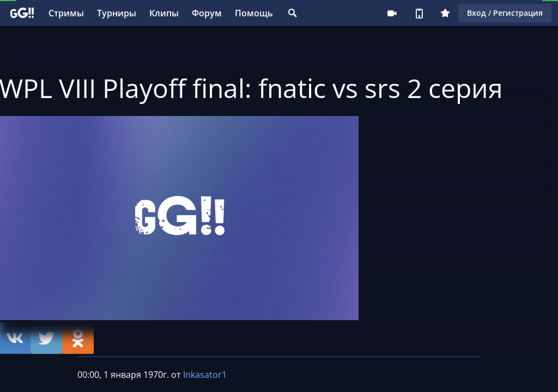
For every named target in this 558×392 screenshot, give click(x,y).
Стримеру (392, 13)
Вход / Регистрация (505, 13)
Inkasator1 (205, 375)
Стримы (66, 13)
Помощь (254, 13)
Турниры (117, 13)
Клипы (164, 13)
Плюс (445, 13)
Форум (207, 13)
